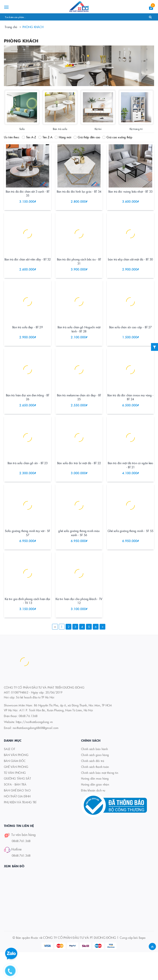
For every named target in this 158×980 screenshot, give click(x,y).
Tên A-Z (29, 137)
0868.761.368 (21, 869)
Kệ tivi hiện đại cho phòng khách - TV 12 (79, 629)
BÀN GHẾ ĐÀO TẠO (17, 818)
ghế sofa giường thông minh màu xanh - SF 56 (79, 557)
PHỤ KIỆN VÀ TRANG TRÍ (20, 830)
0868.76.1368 (28, 744)
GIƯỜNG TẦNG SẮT (17, 806)
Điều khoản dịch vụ (93, 818)
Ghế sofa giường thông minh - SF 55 (131, 555)
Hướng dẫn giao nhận (95, 812)
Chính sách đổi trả (93, 789)
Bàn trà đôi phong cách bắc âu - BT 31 (79, 269)
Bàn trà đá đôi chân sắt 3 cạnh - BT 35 (28, 197)
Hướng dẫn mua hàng (95, 806)
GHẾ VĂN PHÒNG (16, 795)
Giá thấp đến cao (87, 137)
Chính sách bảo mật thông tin (100, 800)
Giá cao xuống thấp (117, 137)
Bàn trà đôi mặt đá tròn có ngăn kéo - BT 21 (131, 485)
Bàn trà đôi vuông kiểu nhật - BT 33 (130, 195)
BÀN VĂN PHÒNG (16, 783)
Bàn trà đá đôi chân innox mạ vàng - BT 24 (131, 413)
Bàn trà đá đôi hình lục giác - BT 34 (79, 195)
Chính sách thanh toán (95, 795)
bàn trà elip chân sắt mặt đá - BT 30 (130, 267)
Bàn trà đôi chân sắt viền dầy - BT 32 (28, 267)
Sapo (142, 965)
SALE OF (10, 777)
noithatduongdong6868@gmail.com (36, 756)
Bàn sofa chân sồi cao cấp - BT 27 (131, 339)
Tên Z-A (45, 137)
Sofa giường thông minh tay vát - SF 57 (28, 557)
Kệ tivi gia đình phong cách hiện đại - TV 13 (27, 629)
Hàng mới (63, 137)
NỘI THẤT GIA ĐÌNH (17, 824)
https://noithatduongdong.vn (34, 750)
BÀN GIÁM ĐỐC (15, 789)
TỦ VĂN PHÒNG (15, 800)
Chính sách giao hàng (95, 783)
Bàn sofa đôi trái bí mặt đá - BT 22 (79, 483)
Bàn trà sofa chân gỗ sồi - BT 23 (28, 483)
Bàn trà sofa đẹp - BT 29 (27, 339)
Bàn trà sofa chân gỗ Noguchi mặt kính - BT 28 (79, 341)
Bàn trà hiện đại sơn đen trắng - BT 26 (28, 413)
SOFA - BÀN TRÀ (15, 812)
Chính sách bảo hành (94, 777)
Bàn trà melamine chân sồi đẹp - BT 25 (79, 413)
